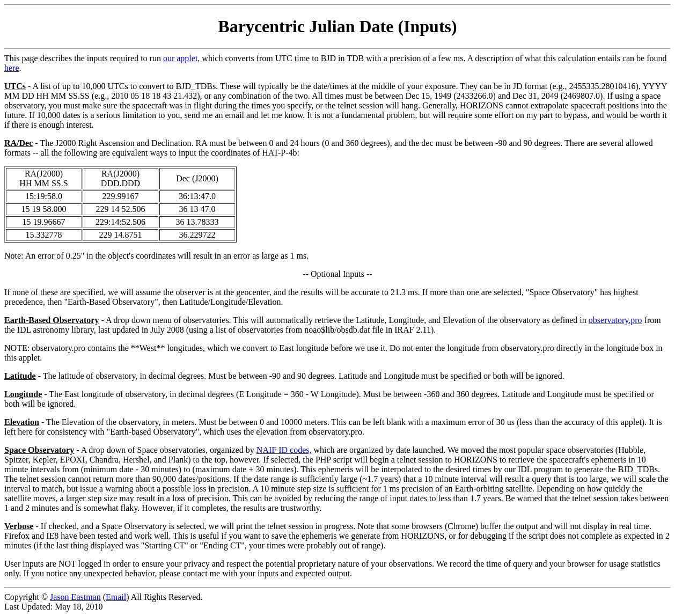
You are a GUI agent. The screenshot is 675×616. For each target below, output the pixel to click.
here (12, 68)
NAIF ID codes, (284, 450)
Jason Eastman (75, 597)
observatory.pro (615, 320)
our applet (180, 58)
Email (116, 597)
